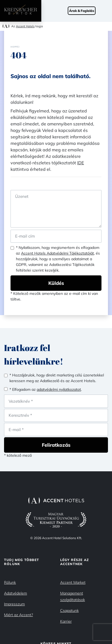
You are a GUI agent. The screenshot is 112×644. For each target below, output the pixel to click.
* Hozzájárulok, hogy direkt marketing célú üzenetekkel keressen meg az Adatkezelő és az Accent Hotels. (57, 378)
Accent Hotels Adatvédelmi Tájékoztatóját (57, 253)
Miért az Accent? (18, 615)
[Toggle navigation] (106, 11)
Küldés (56, 283)
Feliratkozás (56, 445)
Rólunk (10, 582)
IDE (81, 163)
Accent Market (73, 582)
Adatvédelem (16, 593)
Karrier (66, 621)
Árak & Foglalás (82, 11)
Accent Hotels (25, 26)
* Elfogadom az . (46, 389)
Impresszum (14, 604)
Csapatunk (69, 610)
